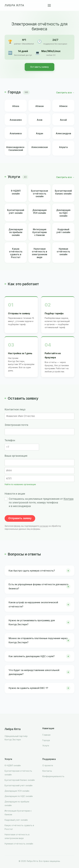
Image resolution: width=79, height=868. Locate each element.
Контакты (47, 771)
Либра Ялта (14, 5)
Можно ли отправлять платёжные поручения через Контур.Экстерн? (38, 640)
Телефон (10, 440)
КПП (9, 479)
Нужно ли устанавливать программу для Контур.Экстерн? (32, 622)
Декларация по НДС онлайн (19, 796)
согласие (44, 526)
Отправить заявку (20, 518)
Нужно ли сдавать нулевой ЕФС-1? (28, 688)
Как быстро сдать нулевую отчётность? (32, 571)
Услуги (46, 746)
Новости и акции (15, 494)
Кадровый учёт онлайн (16, 820)
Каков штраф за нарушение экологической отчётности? (33, 604)
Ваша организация (16, 456)
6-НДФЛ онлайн (13, 765)
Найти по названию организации (20, 484)
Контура (68, 499)
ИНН (9, 471)
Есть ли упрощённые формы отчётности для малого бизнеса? (38, 586)
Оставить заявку (40, 67)
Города (46, 740)
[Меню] (49, 5)
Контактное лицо (15, 409)
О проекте (48, 765)
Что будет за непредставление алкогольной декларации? (34, 672)
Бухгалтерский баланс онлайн (20, 780)
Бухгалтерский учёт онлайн (19, 785)
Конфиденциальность (53, 776)
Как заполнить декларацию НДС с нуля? (32, 656)
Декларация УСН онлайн (17, 791)
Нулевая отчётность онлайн (19, 844)
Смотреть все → (65, 93)
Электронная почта (16, 425)
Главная (46, 735)
